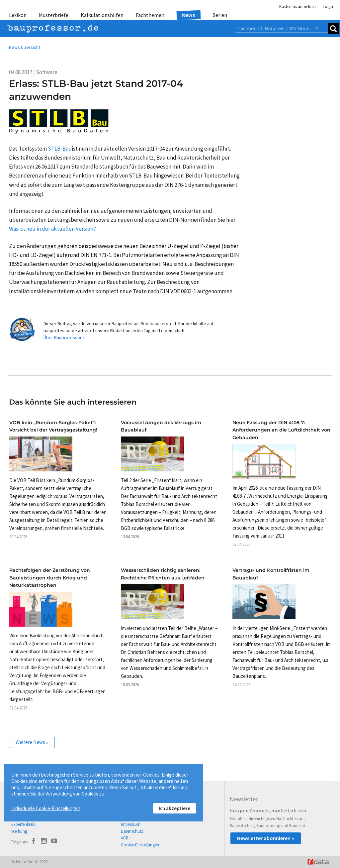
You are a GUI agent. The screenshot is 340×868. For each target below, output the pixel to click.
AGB (125, 838)
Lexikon (18, 15)
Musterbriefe (54, 15)
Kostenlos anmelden (297, 6)
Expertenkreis (23, 824)
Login (328, 6)
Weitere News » (32, 742)
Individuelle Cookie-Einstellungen (46, 808)
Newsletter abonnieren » (266, 838)
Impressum (131, 824)
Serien (220, 15)
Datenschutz (132, 831)
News (189, 15)
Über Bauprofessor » (64, 337)
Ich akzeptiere (174, 808)
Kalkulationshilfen (102, 15)
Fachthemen (150, 15)
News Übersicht (25, 47)
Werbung (19, 831)
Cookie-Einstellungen (140, 845)
